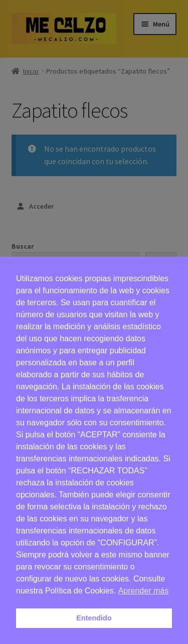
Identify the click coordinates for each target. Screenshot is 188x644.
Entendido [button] (94, 618)
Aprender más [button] (144, 591)
